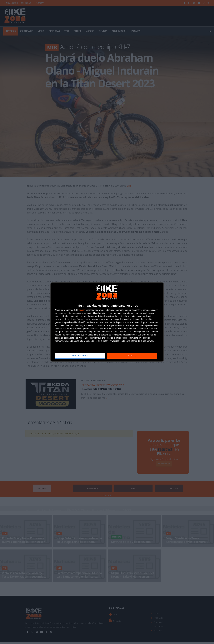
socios (82, 310)
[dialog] (107, 322)
